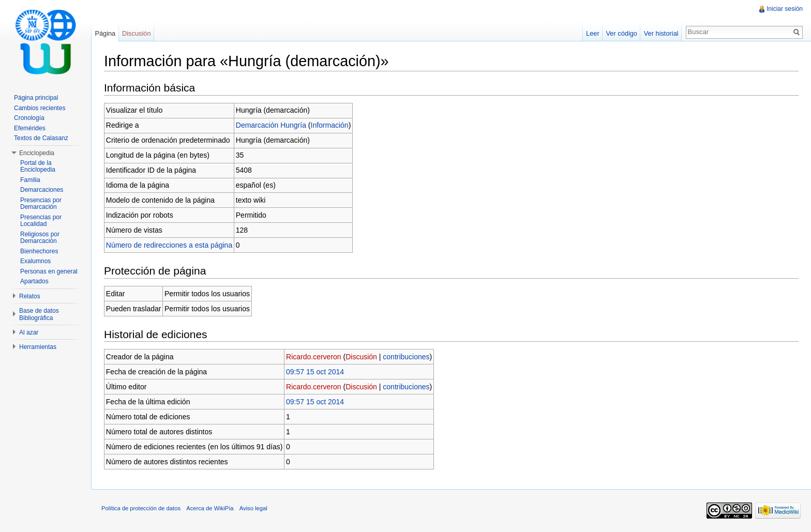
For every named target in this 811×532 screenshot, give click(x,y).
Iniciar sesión (785, 9)
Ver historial (661, 33)
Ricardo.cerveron (314, 357)
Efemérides (30, 128)
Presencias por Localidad (41, 221)
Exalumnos (35, 261)
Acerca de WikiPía (210, 508)
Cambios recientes (40, 108)
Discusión (361, 357)
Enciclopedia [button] (37, 153)
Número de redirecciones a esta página (169, 245)
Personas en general (49, 271)
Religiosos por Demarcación (40, 238)
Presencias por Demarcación (41, 204)
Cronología (29, 118)
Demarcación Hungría (271, 125)
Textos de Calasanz (41, 138)
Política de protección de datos (141, 508)
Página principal (36, 98)
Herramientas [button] (38, 347)
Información (330, 125)
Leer (593, 33)
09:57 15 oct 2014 (315, 372)
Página (105, 33)
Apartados (34, 281)
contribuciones (406, 357)
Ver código (621, 33)
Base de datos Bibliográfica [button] (39, 314)
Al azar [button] (29, 332)
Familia (30, 180)
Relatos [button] (30, 296)
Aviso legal (253, 508)
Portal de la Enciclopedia (38, 166)
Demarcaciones (42, 190)
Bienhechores (39, 251)
